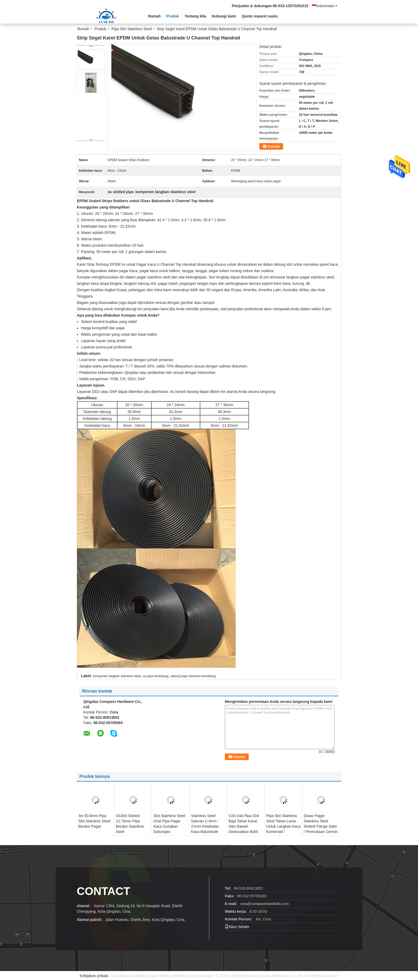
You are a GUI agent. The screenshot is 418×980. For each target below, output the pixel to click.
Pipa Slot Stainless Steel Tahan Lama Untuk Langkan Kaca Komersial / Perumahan (283, 826)
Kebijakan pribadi (94, 976)
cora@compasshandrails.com (264, 904)
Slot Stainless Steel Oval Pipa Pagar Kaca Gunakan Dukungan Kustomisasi (169, 826)
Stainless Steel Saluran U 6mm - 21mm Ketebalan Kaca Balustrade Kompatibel (205, 826)
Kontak (274, 146)
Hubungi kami (224, 16)
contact (103, 891)
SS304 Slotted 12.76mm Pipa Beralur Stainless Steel (130, 824)
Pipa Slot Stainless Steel (132, 29)
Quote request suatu (260, 16)
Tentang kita (195, 16)
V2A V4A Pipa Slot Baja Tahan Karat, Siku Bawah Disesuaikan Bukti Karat (244, 826)
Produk (172, 16)
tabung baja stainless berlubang (193, 676)
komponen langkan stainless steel (117, 676)
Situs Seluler (237, 927)
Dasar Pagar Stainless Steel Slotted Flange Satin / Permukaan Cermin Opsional (321, 826)
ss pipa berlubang (156, 676)
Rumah (154, 16)
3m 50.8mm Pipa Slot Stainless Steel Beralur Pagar (94, 821)
